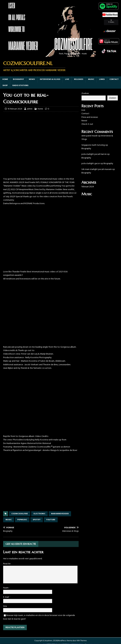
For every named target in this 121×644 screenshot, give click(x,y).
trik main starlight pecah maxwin (97, 169)
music (91, 79)
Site (5, 606)
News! (32, 79)
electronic (39, 514)
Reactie (7, 564)
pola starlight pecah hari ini (94, 154)
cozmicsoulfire (20, 514)
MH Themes (82, 641)
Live (67, 79)
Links (102, 79)
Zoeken (85, 93)
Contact (114, 79)
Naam (6, 588)
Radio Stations (20, 86)
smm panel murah (89, 136)
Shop (5, 86)
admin (30, 109)
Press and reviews (90, 117)
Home (5, 79)
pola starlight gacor (91, 164)
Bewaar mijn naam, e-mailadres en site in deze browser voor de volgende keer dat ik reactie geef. (39, 617)
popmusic (22, 520)
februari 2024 (88, 187)
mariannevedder (60, 514)
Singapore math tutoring (93, 145)
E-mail (6, 597)
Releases (79, 79)
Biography (18, 79)
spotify (37, 520)
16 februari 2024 (15, 109)
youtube (51, 520)
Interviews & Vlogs (50, 79)
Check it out (87, 124)
